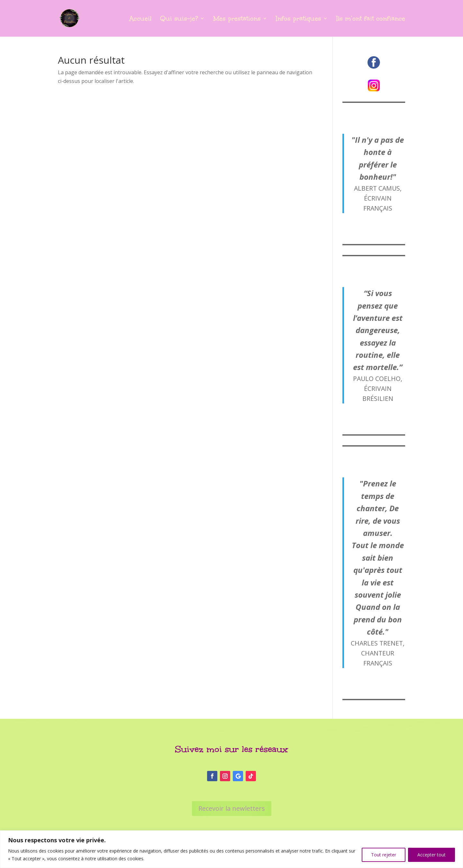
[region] (232, 849)
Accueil (140, 19)
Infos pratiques (299, 19)
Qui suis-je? (179, 19)
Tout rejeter (384, 855)
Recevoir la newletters (232, 808)
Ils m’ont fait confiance (371, 19)
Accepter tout (431, 855)
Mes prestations (237, 19)
